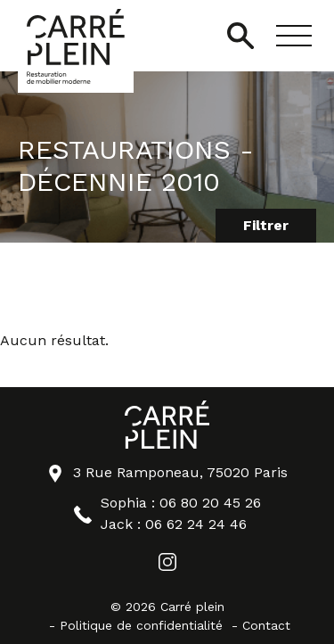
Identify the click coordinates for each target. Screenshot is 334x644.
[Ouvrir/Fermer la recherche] (240, 36)
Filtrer (266, 225)
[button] (294, 36)
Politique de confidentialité (141, 625)
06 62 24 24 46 (196, 524)
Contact (266, 625)
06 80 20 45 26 (210, 503)
